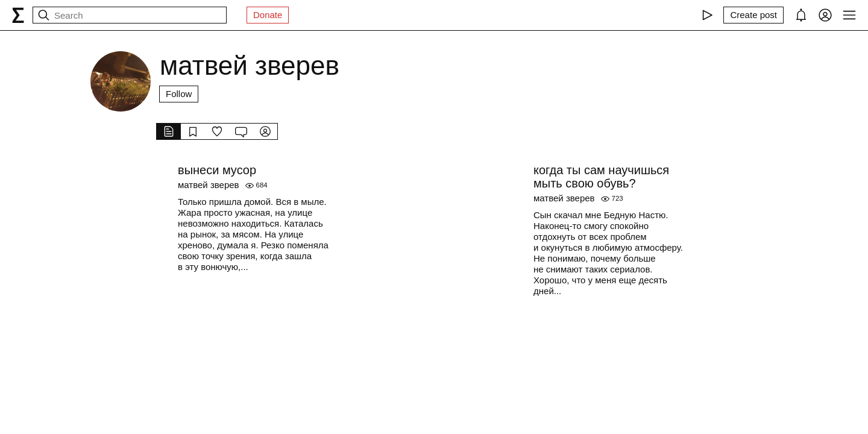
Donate (268, 15)
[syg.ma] (18, 15)
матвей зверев (209, 185)
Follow (179, 94)
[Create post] (753, 15)
